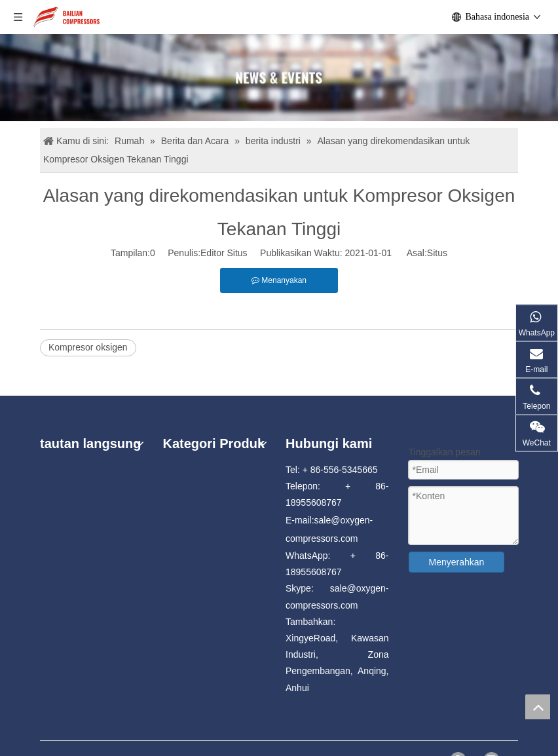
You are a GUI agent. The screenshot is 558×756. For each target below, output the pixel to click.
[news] (279, 78)
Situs (437, 253)
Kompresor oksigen (88, 347)
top (538, 707)
